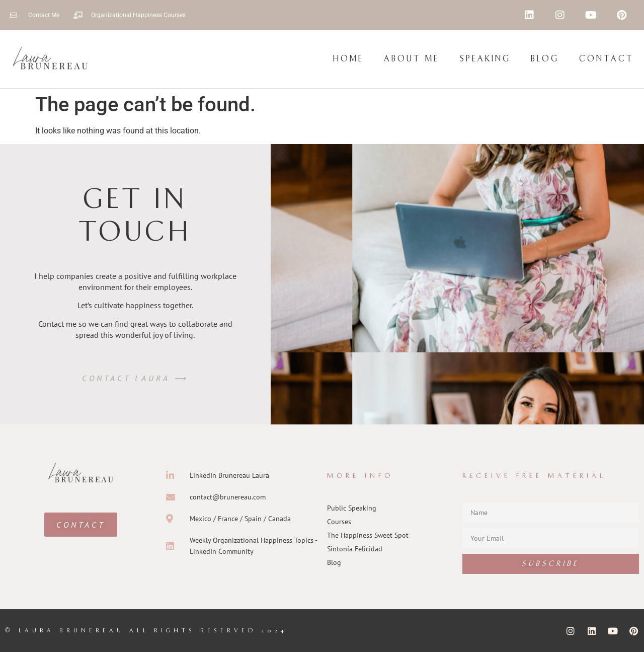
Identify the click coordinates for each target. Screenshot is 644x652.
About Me (412, 59)
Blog (545, 59)
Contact (607, 59)
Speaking (485, 59)
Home (348, 59)
